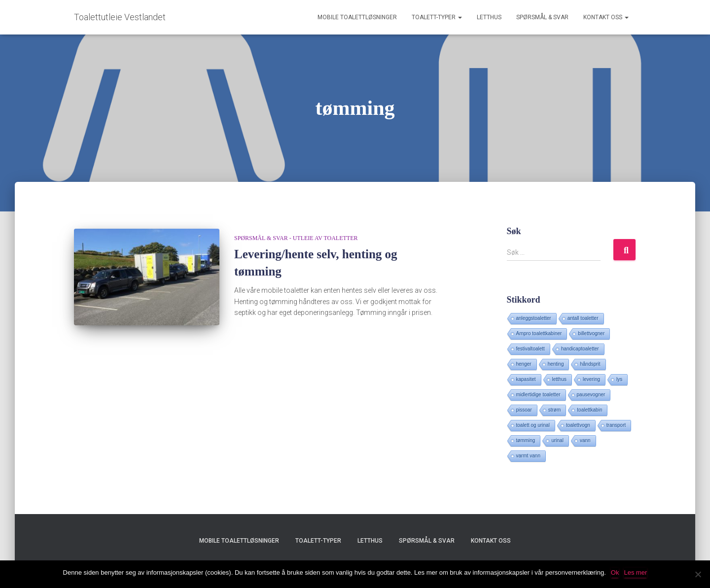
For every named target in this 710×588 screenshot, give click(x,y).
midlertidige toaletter (538, 395)
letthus (559, 379)
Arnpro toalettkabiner (539, 333)
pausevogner (591, 395)
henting (556, 364)
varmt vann (528, 456)
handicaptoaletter (580, 349)
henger (524, 364)
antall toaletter (583, 318)
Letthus (489, 17)
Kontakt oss (606, 17)
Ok (615, 572)
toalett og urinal (533, 425)
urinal (557, 440)
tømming (526, 440)
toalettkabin (589, 410)
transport (616, 425)
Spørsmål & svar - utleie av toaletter (296, 238)
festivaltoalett (531, 349)
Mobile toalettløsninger (357, 17)
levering (591, 379)
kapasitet (526, 379)
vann (585, 440)
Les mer (635, 572)
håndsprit (590, 364)
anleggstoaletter (534, 318)
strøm (555, 410)
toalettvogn (578, 425)
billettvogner (591, 333)
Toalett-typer (437, 17)
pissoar (524, 410)
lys (619, 379)
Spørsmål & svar (542, 17)
